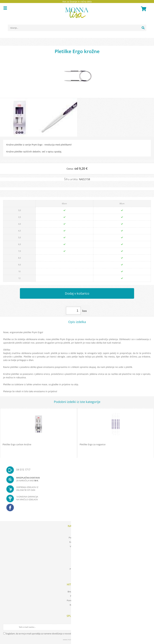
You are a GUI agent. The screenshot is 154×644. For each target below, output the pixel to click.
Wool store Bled (77, 605)
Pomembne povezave (77, 600)
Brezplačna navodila (77, 592)
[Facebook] (77, 508)
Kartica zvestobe (77, 542)
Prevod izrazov (77, 596)
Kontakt (77, 573)
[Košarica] (143, 9)
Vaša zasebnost (77, 546)
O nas (77, 565)
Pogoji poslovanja (77, 538)
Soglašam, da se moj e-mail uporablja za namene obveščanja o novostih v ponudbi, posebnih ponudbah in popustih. (60, 634)
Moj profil (77, 533)
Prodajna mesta (77, 569)
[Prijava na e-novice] (148, 627)
